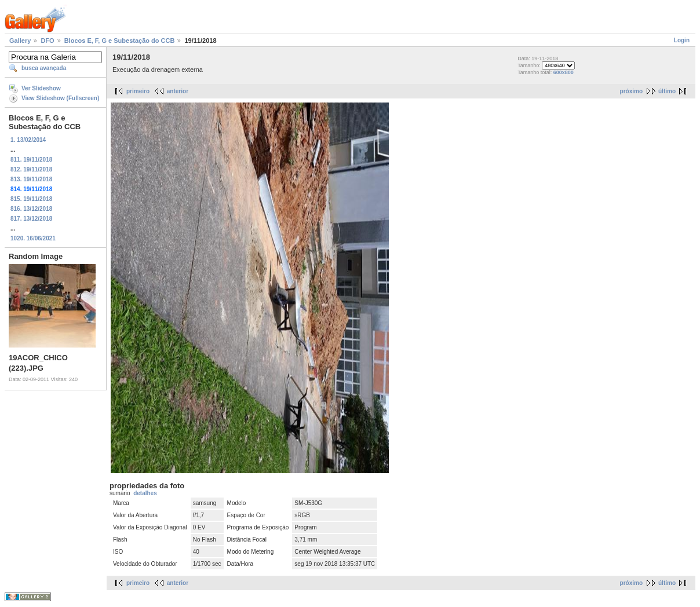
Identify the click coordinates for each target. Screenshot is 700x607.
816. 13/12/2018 (31, 209)
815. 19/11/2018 (31, 199)
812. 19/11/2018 (31, 169)
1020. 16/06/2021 (33, 238)
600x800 (564, 72)
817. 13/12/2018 (31, 219)
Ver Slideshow (41, 88)
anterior (178, 91)
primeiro (138, 91)
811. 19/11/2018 (31, 160)
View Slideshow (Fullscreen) (60, 98)
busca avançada (44, 68)
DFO (47, 41)
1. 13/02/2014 (28, 140)
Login (682, 40)
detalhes (145, 493)
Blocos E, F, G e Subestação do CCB (120, 41)
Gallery (20, 41)
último (667, 91)
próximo (631, 91)
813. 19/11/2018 (31, 179)
